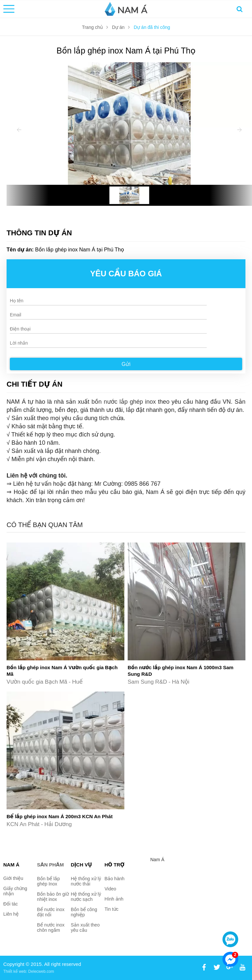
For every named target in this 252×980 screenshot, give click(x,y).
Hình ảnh (114, 899)
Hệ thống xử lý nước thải (86, 881)
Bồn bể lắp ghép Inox (48, 881)
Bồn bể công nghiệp (84, 912)
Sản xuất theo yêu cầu (85, 927)
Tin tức (112, 909)
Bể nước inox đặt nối (51, 912)
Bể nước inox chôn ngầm (51, 927)
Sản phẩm (51, 865)
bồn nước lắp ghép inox (124, 402)
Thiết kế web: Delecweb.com (29, 971)
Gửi (126, 364)
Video (111, 889)
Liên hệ (11, 914)
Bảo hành (115, 879)
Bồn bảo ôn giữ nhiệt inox (53, 897)
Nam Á (157, 860)
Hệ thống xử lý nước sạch (86, 897)
